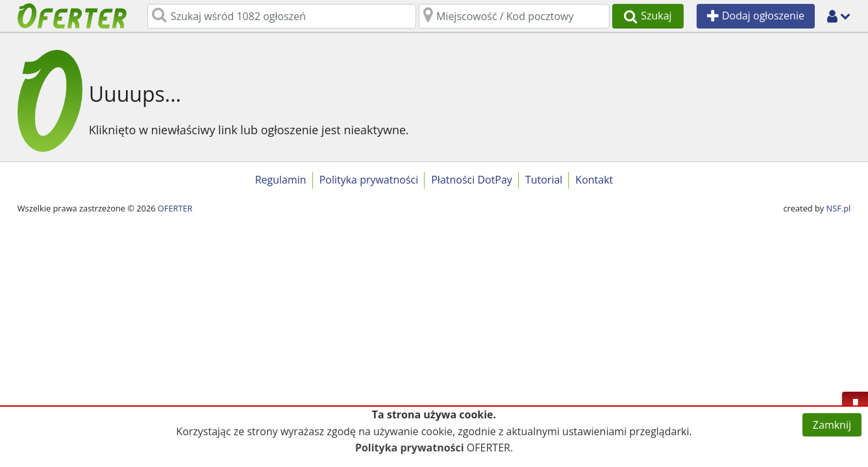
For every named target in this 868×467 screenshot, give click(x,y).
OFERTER (175, 208)
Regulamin (281, 180)
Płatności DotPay (472, 180)
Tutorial (544, 180)
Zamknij (832, 425)
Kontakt (594, 180)
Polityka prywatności (369, 180)
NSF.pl (839, 208)
